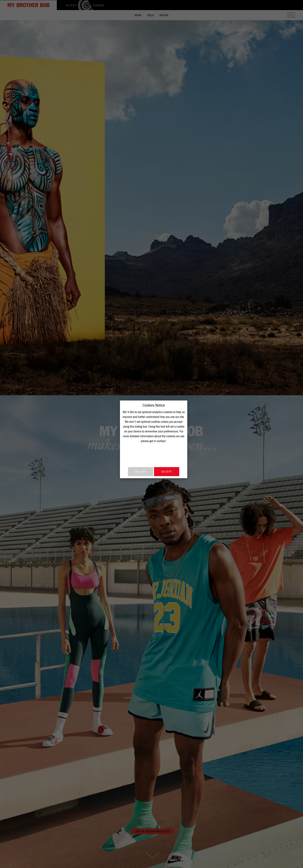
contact (161, 441)
